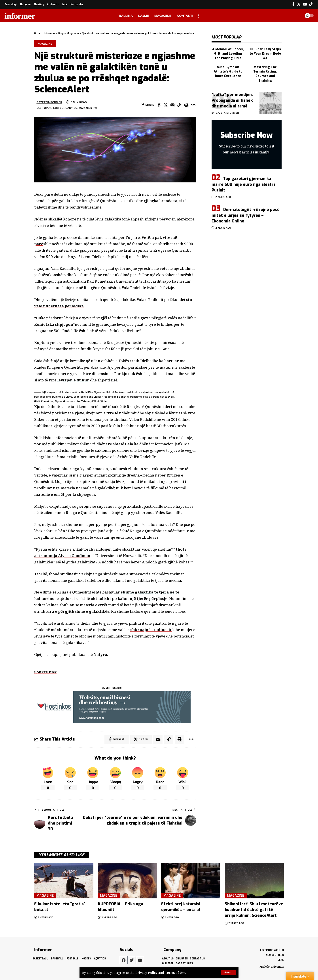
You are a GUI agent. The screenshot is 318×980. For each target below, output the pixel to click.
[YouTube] (305, 4)
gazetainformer (49, 102)
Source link (45, 672)
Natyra (100, 654)
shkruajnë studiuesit (151, 630)
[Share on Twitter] (166, 105)
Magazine (45, 44)
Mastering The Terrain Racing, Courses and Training (265, 72)
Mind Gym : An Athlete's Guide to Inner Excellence (228, 70)
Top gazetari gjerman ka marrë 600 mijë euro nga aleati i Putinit (243, 183)
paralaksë (138, 367)
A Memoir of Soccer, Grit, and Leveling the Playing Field (228, 52)
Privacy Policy (146, 973)
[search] (297, 16)
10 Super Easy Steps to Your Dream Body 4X (265, 52)
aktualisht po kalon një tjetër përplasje (129, 598)
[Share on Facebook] (159, 105)
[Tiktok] (311, 4)
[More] (193, 105)
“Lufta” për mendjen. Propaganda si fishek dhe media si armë (232, 99)
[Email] (172, 105)
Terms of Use (175, 973)
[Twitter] (299, 4)
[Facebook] (293, 4)
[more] (199, 16)
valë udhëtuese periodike (59, 306)
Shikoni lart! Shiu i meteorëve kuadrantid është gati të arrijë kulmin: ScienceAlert (254, 910)
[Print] (186, 105)
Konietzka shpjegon (54, 324)
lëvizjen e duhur (73, 380)
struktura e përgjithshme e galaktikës (72, 611)
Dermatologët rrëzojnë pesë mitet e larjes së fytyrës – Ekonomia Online (246, 214)
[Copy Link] (179, 105)
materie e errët (49, 494)
